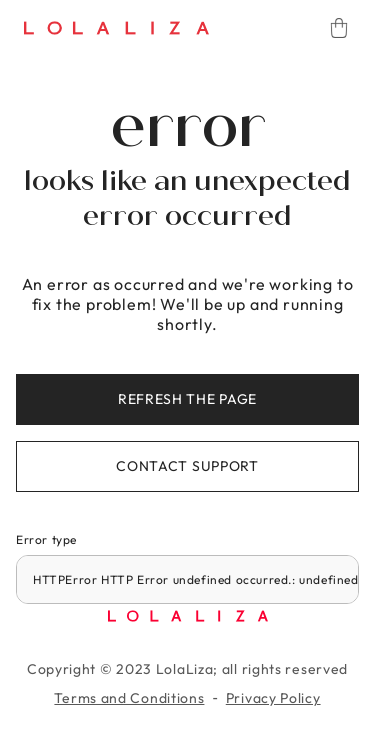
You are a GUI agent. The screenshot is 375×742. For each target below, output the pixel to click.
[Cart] (339, 28)
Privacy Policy (273, 698)
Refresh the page (187, 399)
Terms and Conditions (129, 698)
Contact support (187, 466)
